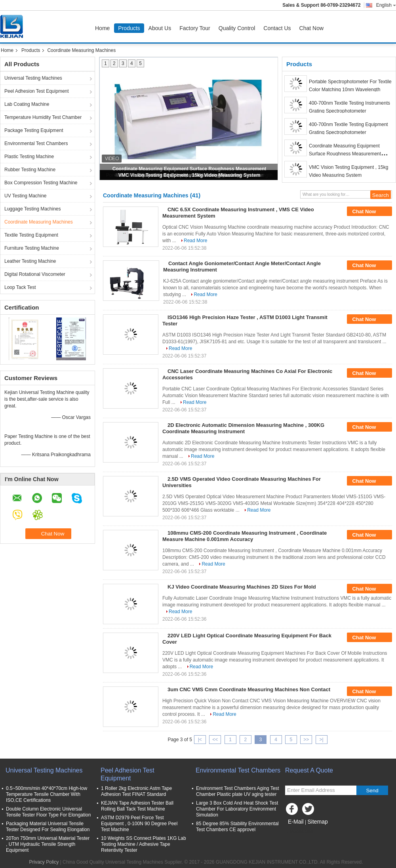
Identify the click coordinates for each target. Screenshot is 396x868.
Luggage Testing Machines (33, 209)
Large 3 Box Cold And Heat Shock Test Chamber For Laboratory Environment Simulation (237, 809)
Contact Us (277, 28)
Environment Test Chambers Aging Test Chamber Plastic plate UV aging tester (238, 791)
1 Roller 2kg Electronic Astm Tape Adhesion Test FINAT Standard (136, 791)
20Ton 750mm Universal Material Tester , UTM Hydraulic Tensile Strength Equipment (48, 844)
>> (306, 740)
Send (372, 791)
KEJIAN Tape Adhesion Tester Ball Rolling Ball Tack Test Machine (137, 806)
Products (129, 28)
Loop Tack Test (20, 287)
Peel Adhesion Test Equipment (37, 91)
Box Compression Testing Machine (41, 183)
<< (215, 740)
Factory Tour (195, 28)
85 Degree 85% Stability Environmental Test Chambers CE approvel (237, 827)
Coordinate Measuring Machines (39, 222)
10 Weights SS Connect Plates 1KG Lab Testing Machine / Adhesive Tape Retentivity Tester (144, 844)
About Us (160, 28)
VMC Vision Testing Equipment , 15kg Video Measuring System (189, 175)
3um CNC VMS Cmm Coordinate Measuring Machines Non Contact (249, 689)
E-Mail (296, 822)
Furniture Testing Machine (32, 248)
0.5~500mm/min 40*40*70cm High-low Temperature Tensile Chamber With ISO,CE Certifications (47, 794)
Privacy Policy (44, 862)
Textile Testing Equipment (31, 235)
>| (322, 740)
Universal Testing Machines (33, 78)
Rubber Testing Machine (30, 170)
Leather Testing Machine (30, 261)
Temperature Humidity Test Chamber (43, 117)
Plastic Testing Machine (29, 157)
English (386, 5)
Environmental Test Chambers (36, 143)
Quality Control (237, 28)
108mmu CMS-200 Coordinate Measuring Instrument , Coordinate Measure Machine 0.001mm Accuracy (245, 536)
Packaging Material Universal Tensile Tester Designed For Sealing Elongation (48, 827)
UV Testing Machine (26, 196)
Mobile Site (299, 832)
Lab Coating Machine (27, 104)
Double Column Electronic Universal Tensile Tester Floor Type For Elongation (48, 812)
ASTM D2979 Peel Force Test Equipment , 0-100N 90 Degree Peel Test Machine (139, 824)
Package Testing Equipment (34, 130)
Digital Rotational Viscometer (35, 274)
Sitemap (317, 822)
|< (200, 740)
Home (102, 28)
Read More (195, 241)
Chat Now (311, 28)
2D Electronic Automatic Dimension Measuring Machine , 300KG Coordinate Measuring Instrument (243, 428)
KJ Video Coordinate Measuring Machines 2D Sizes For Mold (242, 587)
